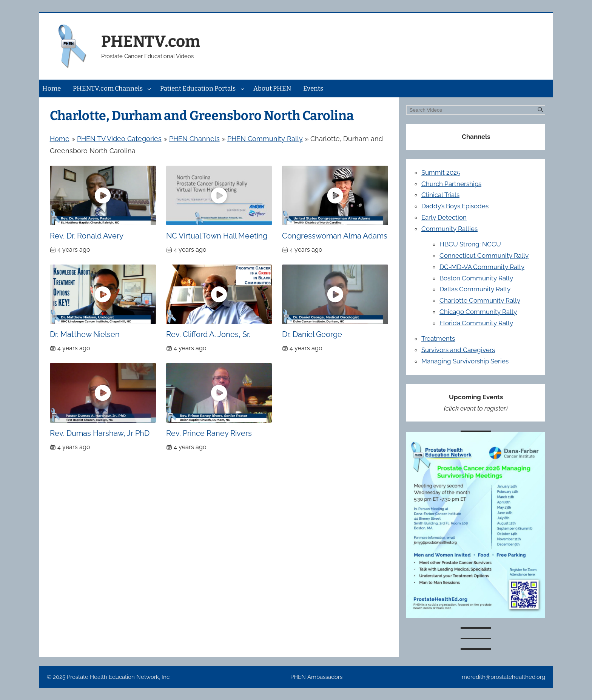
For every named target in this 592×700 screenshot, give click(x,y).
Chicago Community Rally (478, 312)
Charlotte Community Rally (480, 300)
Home (60, 139)
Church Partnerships (451, 184)
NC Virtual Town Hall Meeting (217, 236)
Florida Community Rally (476, 323)
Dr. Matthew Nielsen (85, 334)
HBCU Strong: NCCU (470, 244)
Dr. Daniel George (312, 334)
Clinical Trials (440, 195)
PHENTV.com (151, 42)
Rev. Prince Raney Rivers (209, 433)
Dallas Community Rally (475, 289)
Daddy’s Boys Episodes (455, 206)
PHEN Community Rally (265, 139)
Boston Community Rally (476, 278)
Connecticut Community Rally (484, 255)
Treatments (438, 338)
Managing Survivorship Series (465, 361)
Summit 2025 (441, 172)
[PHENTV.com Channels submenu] (149, 88)
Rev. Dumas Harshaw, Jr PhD (100, 433)
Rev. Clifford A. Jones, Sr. (208, 334)
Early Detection (444, 217)
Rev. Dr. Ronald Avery (87, 236)
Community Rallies (449, 229)
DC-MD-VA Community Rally (482, 267)
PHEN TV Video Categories (119, 139)
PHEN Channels (194, 139)
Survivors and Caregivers (458, 350)
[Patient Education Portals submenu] (242, 88)
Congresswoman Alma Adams (335, 236)
